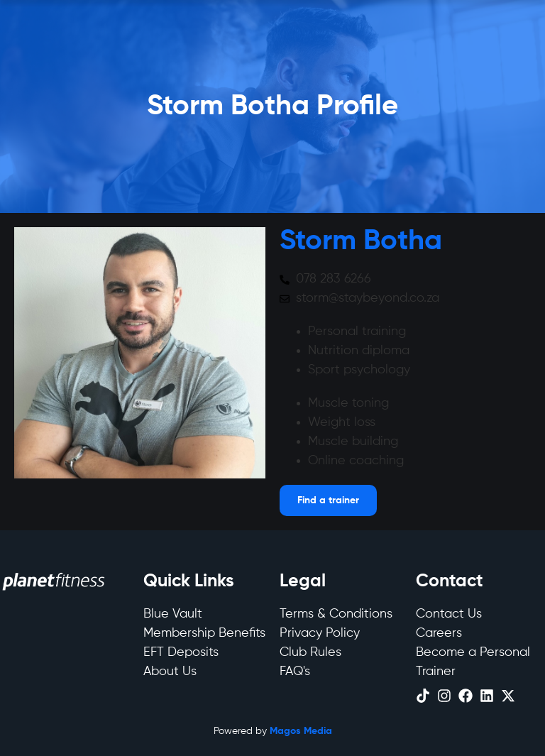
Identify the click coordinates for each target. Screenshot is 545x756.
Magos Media (301, 731)
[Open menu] (328, 500)
